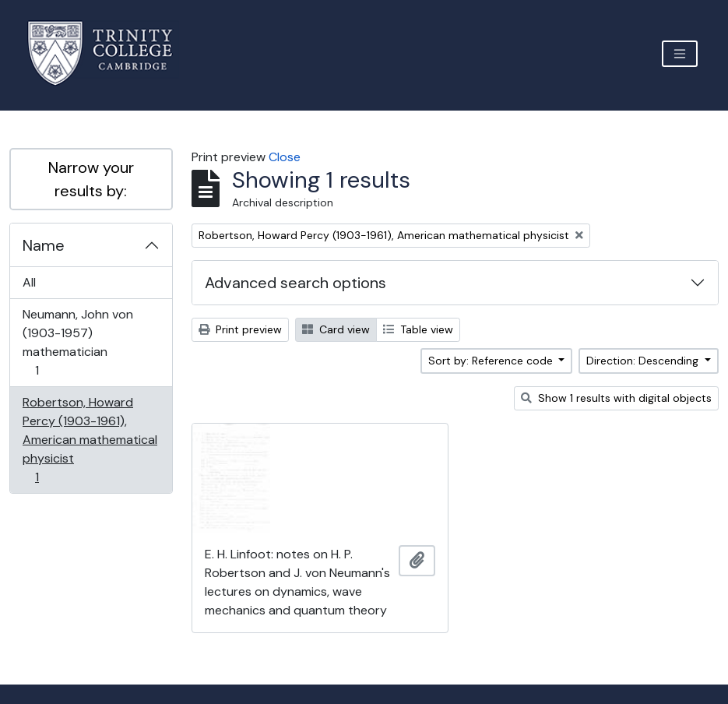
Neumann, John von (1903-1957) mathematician (77, 342)
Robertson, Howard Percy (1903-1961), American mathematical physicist (90, 440)
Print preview (240, 329)
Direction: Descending (644, 361)
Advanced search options (295, 283)
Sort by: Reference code (492, 361)
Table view (418, 329)
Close (285, 157)
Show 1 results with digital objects (616, 398)
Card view (336, 329)
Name (44, 245)
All (29, 282)
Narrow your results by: (91, 179)
